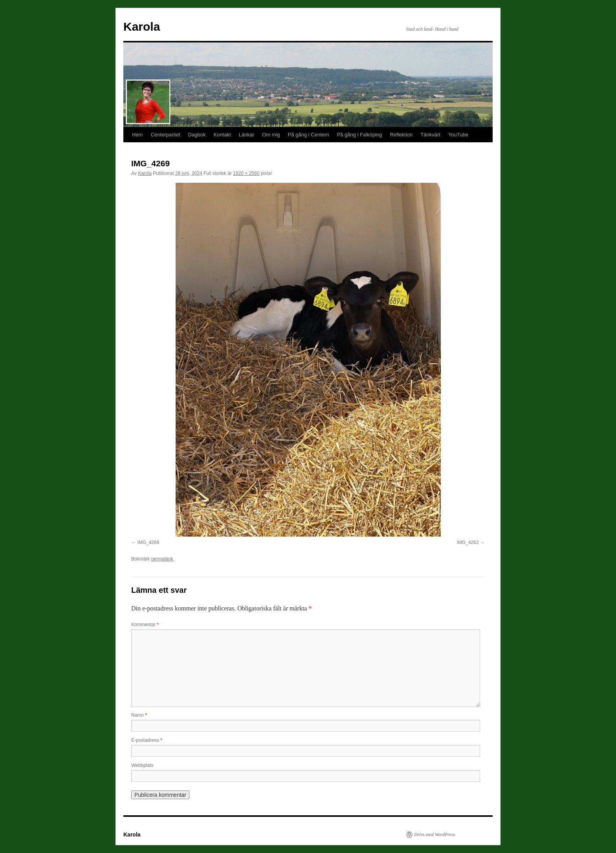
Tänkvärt (430, 135)
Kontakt (222, 135)
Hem (137, 135)
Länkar (247, 135)
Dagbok (197, 135)
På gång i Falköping (360, 135)
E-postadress (147, 740)
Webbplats (142, 765)
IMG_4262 (468, 542)
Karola (142, 27)
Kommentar (145, 625)
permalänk (162, 559)
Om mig (271, 135)
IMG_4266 (148, 542)
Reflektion (401, 135)
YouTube (458, 135)
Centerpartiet (165, 135)
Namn (139, 715)
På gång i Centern (309, 135)
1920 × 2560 (246, 173)
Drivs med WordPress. (435, 835)
